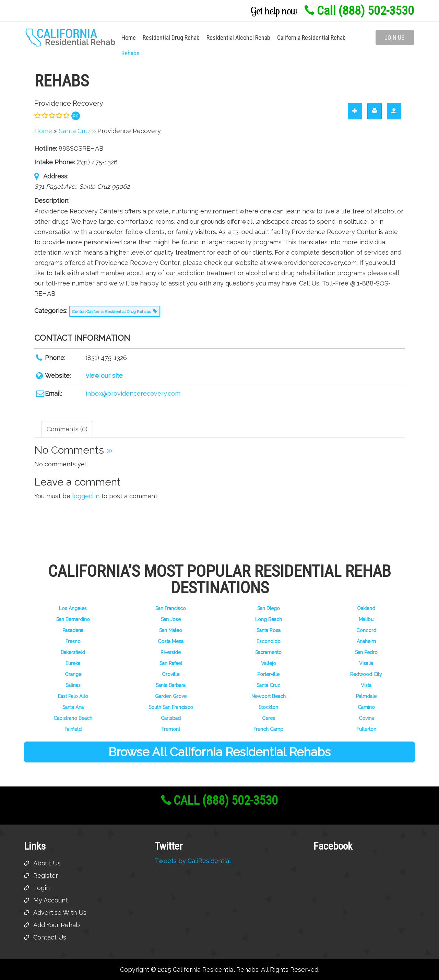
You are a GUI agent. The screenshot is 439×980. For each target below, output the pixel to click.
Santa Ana (73, 707)
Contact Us (50, 937)
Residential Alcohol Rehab (240, 38)
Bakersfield (73, 652)
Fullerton (366, 729)
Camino (366, 707)
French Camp (268, 729)
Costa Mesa (171, 641)
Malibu (366, 619)
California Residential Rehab (313, 38)
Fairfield (73, 729)
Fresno (73, 641)
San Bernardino (73, 619)
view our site (104, 376)
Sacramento (268, 652)
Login (41, 888)
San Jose (171, 619)
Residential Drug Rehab (173, 38)
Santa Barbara (171, 685)
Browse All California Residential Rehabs (219, 752)
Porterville (268, 674)
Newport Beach (269, 696)
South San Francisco (171, 707)
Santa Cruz (268, 685)
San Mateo (171, 630)
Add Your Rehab (57, 925)
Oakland (366, 608)
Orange (73, 674)
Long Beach (269, 619)
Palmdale (366, 696)
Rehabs (133, 53)
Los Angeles (73, 608)
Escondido (269, 641)
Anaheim (366, 641)
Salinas (73, 685)
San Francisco (171, 608)
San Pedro (366, 652)
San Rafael (171, 663)
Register (46, 876)
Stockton (268, 707)
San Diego (269, 608)
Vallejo (269, 663)
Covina (366, 718)
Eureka (73, 663)
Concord (366, 630)
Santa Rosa (269, 630)
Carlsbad (171, 718)
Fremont (171, 729)
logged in (86, 496)
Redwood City (366, 674)
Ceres (269, 718)
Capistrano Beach (73, 718)
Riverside (171, 652)
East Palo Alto (73, 696)
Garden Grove (171, 696)
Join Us (396, 38)
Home (131, 38)
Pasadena (73, 630)
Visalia (366, 663)
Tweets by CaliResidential (193, 861)
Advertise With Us (60, 913)
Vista (366, 685)
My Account (51, 900)
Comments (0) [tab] (67, 429)
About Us (47, 863)
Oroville (171, 674)
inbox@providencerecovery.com (133, 393)
